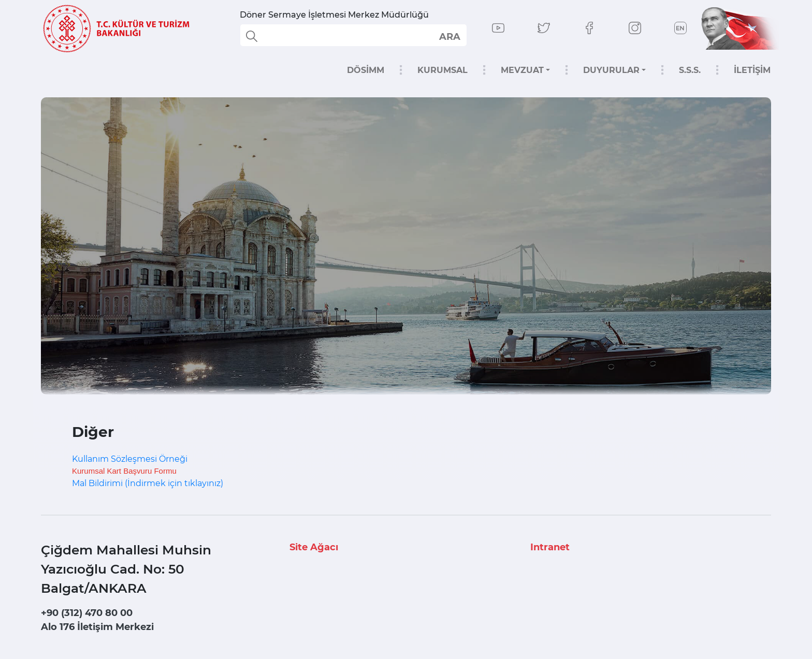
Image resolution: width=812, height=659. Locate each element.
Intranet (550, 547)
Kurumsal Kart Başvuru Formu (124, 471)
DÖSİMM (366, 70)
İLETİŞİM (752, 70)
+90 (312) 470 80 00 (87, 613)
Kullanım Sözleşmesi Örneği (130, 459)
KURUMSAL (443, 70)
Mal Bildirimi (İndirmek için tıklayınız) (148, 483)
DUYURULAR (611, 70)
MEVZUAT (522, 70)
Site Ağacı (314, 547)
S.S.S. (690, 70)
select (449, 36)
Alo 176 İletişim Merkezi (97, 627)
